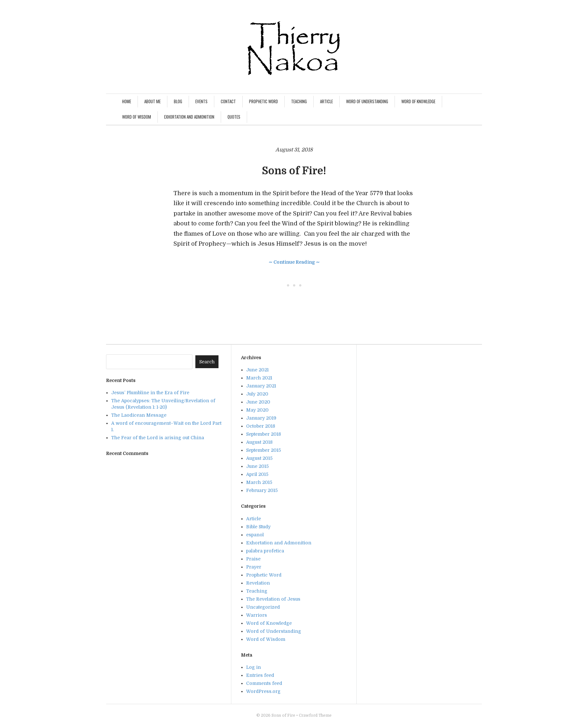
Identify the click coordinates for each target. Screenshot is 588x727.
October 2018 (261, 426)
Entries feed (260, 675)
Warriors (257, 615)
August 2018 (259, 442)
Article (326, 101)
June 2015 (257, 466)
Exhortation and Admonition (189, 117)
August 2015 (259, 458)
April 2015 (257, 474)
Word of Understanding (367, 101)
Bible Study (258, 527)
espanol (255, 535)
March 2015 (259, 482)
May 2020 (257, 410)
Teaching (299, 101)
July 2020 (257, 394)
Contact (228, 101)
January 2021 (261, 386)
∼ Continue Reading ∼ (294, 262)
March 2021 (259, 378)
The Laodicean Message (139, 415)
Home (127, 101)
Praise (253, 559)
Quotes (234, 117)
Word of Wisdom (137, 117)
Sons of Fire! (294, 171)
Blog (178, 101)
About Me (152, 101)
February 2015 (262, 490)
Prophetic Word (263, 101)
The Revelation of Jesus (273, 599)
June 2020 (258, 402)
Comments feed (264, 683)
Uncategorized (263, 607)
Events (201, 101)
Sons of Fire (283, 715)
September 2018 (263, 434)
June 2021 (257, 370)
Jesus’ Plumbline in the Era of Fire (150, 393)
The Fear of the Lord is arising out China (158, 438)
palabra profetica (265, 551)
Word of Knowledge (418, 101)
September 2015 (263, 450)
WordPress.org (263, 691)
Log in (254, 667)
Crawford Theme (315, 715)
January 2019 (261, 418)
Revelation (258, 583)
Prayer (254, 567)
